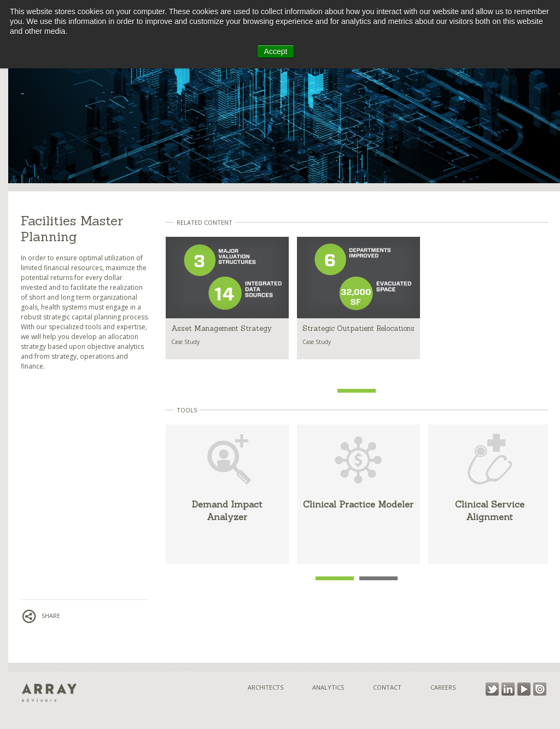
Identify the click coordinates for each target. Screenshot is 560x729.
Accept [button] (276, 51)
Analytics (328, 687)
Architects (266, 687)
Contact (387, 687)
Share (40, 616)
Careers (443, 687)
